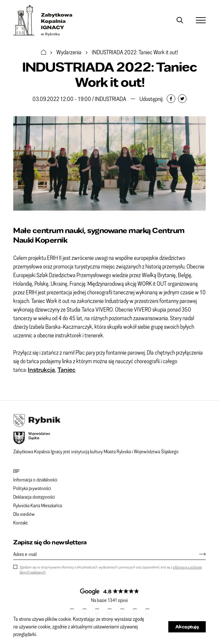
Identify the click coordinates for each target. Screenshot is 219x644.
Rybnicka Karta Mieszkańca (38, 505)
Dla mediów (24, 514)
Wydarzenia (69, 52)
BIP (16, 471)
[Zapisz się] (199, 554)
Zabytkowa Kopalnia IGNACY (43, 21)
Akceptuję (187, 627)
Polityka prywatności (32, 488)
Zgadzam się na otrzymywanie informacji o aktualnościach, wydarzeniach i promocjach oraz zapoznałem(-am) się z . (111, 570)
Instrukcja (41, 370)
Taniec (66, 370)
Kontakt (21, 522)
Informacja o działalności (35, 479)
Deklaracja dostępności (34, 497)
